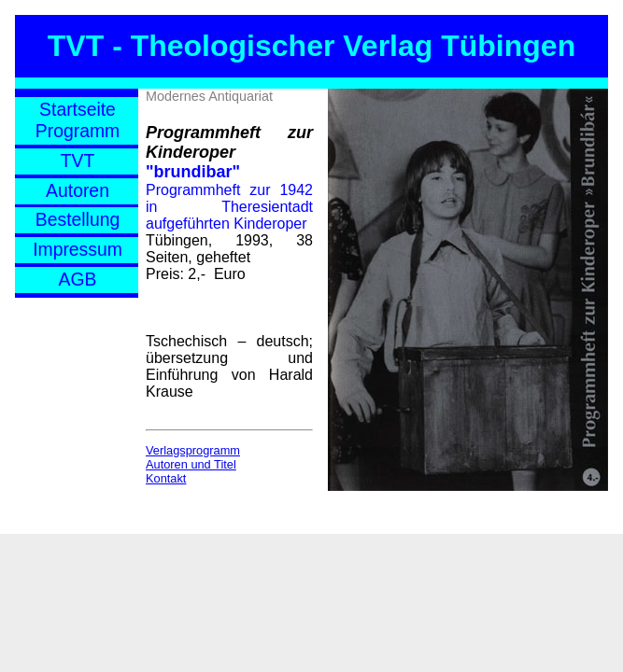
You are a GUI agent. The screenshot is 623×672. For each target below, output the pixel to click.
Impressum (78, 249)
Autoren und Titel (191, 464)
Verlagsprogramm (193, 450)
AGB (78, 279)
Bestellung (78, 219)
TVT (78, 161)
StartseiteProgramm (78, 120)
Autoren (78, 190)
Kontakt (166, 478)
